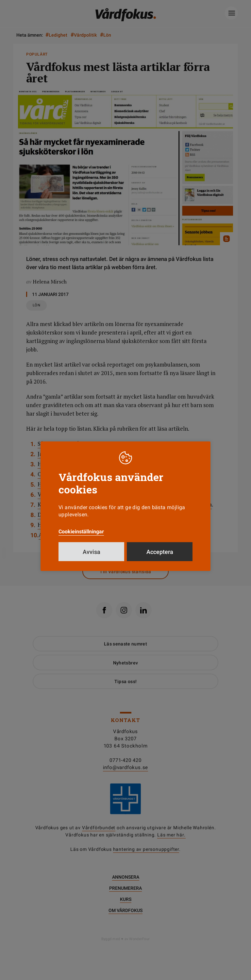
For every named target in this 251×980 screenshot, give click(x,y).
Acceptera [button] (160, 552)
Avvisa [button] (92, 552)
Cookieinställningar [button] (81, 532)
